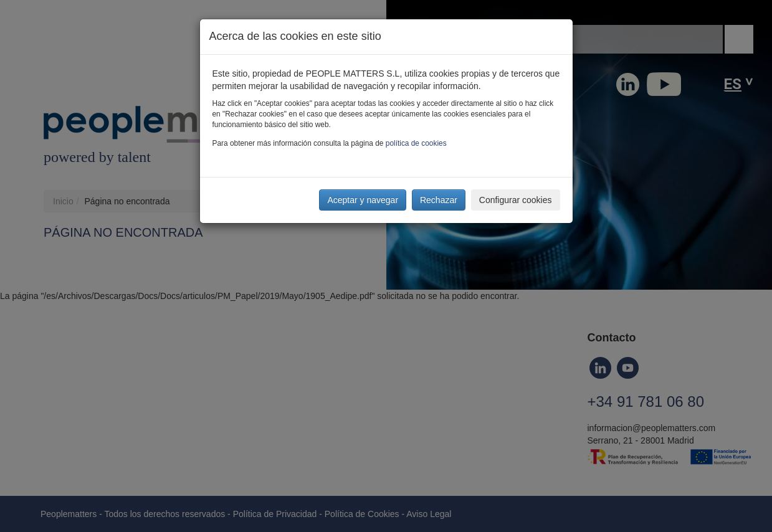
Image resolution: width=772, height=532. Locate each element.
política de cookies (416, 143)
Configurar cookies (516, 200)
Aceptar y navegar (363, 200)
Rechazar (439, 200)
